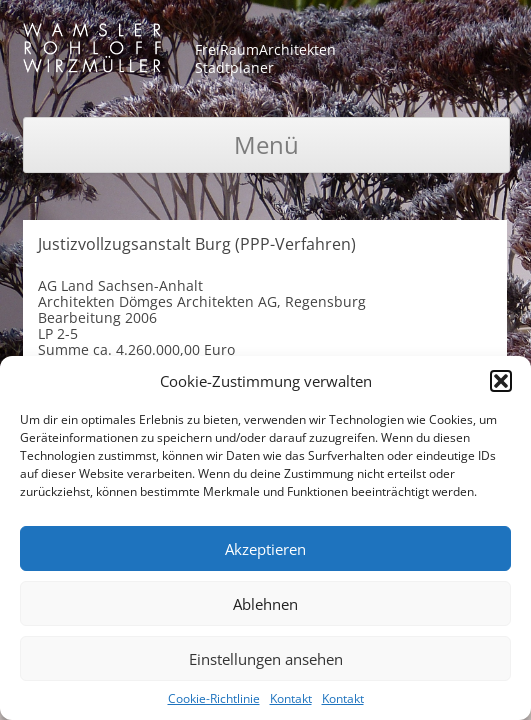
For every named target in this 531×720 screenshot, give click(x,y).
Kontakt (291, 698)
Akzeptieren (265, 549)
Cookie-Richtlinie (214, 698)
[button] (501, 381)
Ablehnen (265, 604)
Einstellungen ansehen (266, 659)
